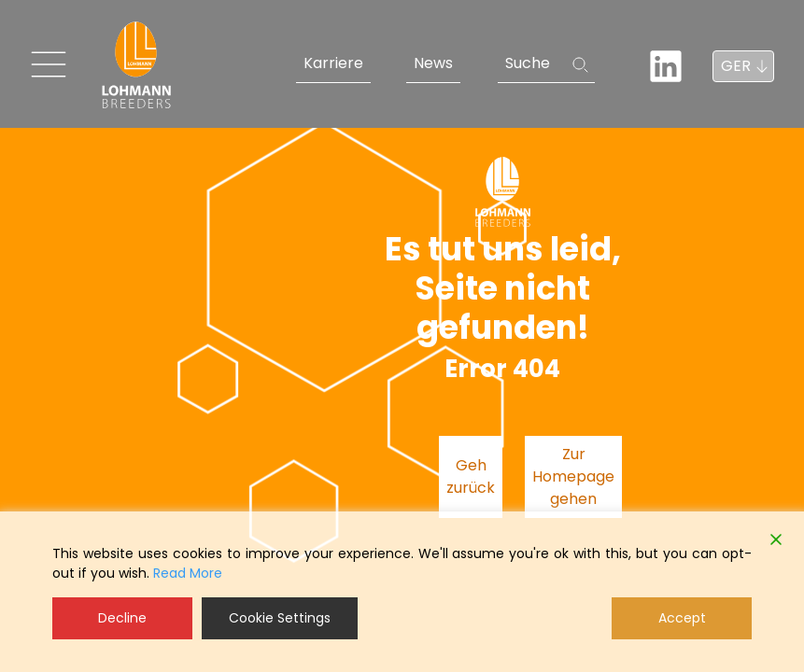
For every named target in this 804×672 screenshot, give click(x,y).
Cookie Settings (280, 618)
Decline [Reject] (122, 618)
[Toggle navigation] (49, 64)
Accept (682, 618)
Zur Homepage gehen (573, 476)
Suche (528, 63)
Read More (188, 573)
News (433, 63)
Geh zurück (471, 476)
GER (736, 66)
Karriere (333, 63)
